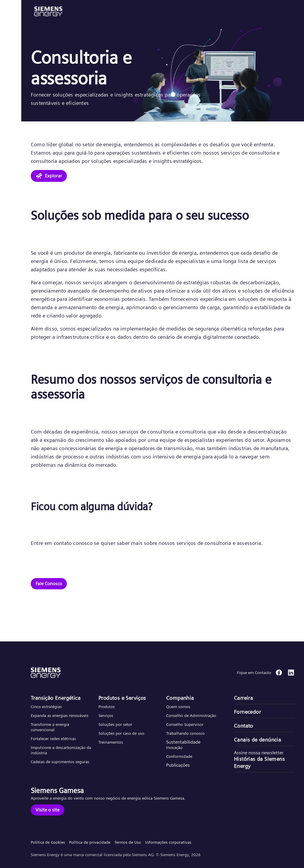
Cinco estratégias (46, 707)
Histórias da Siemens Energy (259, 762)
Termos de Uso (128, 842)
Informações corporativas (168, 842)
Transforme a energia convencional (50, 727)
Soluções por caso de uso (121, 733)
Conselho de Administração (191, 715)
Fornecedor (247, 712)
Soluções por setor (115, 724)
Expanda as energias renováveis (60, 715)
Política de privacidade (90, 842)
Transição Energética (56, 698)
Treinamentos (111, 742)
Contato (244, 726)
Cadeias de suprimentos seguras (60, 762)
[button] (48, 11)
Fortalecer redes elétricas (53, 739)
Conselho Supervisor (185, 724)
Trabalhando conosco (185, 733)
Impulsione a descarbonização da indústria (61, 750)
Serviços (106, 715)
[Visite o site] (47, 810)
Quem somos (178, 707)
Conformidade (179, 756)
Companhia (180, 698)
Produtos (107, 707)
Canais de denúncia (257, 740)
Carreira (243, 698)
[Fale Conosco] (49, 584)
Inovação (174, 747)
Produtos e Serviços (122, 698)
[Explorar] (49, 176)
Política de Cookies (48, 842)
